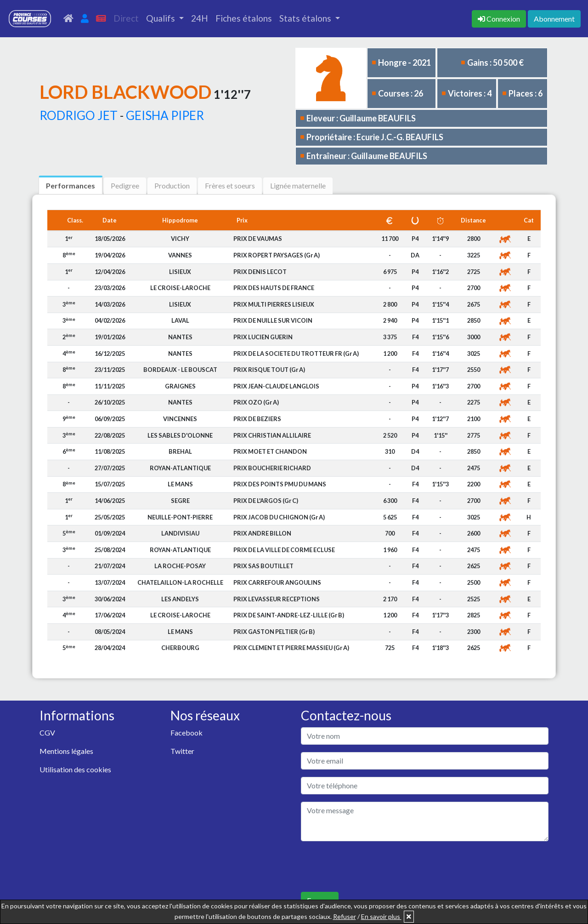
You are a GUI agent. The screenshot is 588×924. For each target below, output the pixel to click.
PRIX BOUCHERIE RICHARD (272, 468)
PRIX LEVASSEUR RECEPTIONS (277, 599)
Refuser (345, 916)
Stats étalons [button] (306, 18)
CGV (47, 733)
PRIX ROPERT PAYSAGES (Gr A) (277, 255)
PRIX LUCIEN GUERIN (263, 337)
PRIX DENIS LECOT (260, 272)
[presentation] (371, 867)
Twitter (182, 751)
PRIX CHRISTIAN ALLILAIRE (272, 435)
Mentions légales (66, 751)
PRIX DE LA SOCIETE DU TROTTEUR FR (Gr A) (296, 354)
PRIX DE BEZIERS (257, 419)
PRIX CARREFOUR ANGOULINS (277, 582)
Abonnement (554, 19)
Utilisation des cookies (75, 769)
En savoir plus (381, 916)
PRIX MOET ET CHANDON (270, 451)
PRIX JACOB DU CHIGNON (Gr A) (279, 517)
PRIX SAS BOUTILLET (263, 566)
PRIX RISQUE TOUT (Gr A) (269, 370)
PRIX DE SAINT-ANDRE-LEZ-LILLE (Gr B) (289, 615)
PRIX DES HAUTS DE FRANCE (274, 288)
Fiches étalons (244, 18)
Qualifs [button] (161, 18)
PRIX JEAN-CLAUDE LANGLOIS (276, 386)
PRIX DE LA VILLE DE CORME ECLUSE (284, 550)
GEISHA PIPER (165, 115)
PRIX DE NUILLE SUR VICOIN (273, 320)
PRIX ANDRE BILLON (262, 533)
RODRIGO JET (79, 115)
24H (200, 18)
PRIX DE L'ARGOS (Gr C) (266, 501)
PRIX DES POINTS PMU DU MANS (280, 484)
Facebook (187, 733)
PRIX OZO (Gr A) (256, 402)
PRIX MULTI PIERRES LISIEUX (274, 304)
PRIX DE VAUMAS (258, 239)
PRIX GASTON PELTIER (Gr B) (274, 632)
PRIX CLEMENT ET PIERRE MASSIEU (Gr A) (291, 648)
